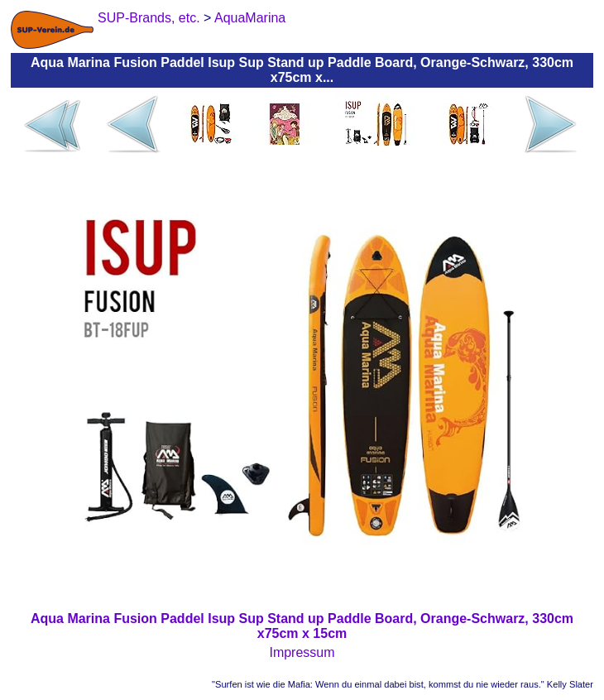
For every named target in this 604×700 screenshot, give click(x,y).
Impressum (302, 652)
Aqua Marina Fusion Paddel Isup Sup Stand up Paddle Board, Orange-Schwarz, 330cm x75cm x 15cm (302, 626)
